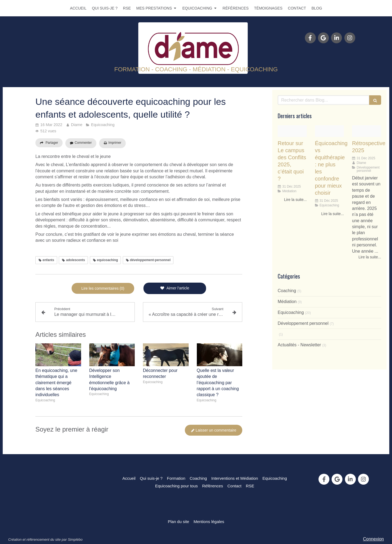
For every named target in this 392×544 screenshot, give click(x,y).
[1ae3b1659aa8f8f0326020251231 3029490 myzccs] (367, 131)
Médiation (287, 302)
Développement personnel (303, 323)
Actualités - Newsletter (299, 345)
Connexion (374, 539)
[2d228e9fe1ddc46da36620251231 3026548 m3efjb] (330, 131)
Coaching (287, 291)
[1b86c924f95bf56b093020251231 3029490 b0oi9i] (292, 131)
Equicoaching (291, 312)
